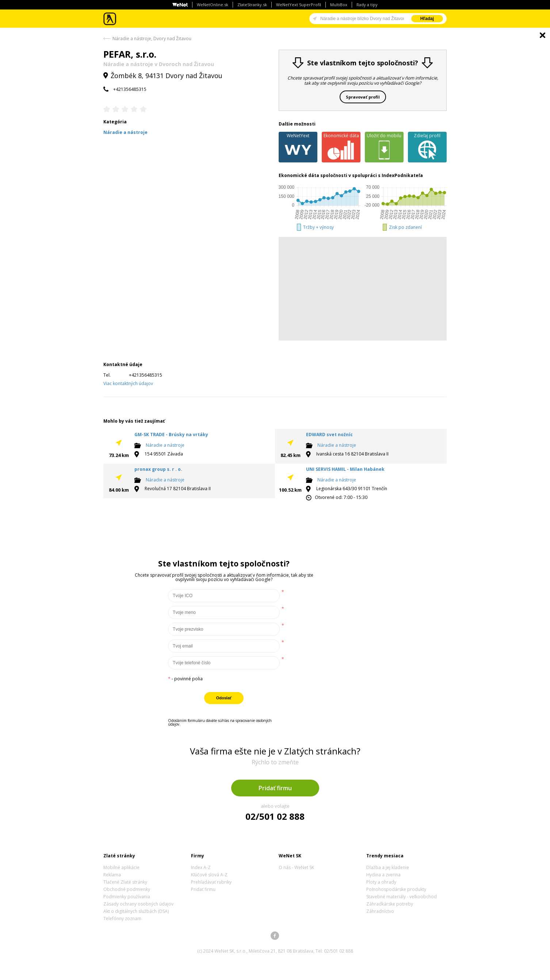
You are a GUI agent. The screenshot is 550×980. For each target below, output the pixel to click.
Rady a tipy (367, 5)
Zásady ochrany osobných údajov (138, 904)
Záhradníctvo (380, 911)
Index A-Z (201, 867)
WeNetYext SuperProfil (299, 5)
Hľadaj (427, 19)
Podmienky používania (127, 897)
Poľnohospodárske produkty (396, 889)
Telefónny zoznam (122, 918)
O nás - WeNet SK (296, 867)
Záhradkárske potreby (390, 904)
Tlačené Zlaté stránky (125, 882)
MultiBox (339, 5)
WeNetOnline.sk (213, 5)
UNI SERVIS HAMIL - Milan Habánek (345, 469)
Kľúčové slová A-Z (209, 875)
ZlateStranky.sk (252, 5)
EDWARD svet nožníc (329, 435)
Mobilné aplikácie (121, 867)
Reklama (112, 875)
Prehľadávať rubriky (211, 882)
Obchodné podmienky (127, 889)
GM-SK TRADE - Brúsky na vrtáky (171, 435)
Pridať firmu (275, 788)
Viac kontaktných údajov (128, 383)
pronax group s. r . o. (158, 469)
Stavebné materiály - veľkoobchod (402, 897)
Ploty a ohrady (381, 882)
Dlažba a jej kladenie (388, 867)
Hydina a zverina (383, 875)
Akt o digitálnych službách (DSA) (136, 911)
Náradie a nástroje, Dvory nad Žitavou (152, 39)
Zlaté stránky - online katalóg (110, 19)
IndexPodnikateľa (402, 175)
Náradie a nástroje (165, 445)
